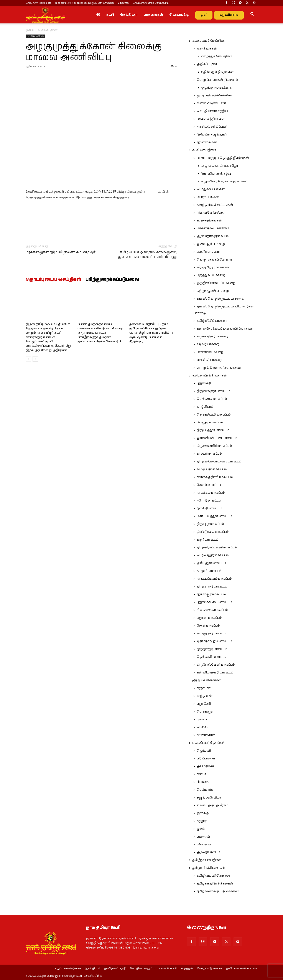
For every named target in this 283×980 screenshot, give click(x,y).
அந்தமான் (205, 696)
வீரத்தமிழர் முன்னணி (214, 267)
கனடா (201, 774)
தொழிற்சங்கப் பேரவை (215, 260)
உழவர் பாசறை (208, 344)
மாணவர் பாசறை (210, 352)
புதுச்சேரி (204, 383)
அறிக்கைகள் (207, 49)
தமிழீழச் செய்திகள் (207, 860)
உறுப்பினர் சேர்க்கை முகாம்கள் (225, 181)
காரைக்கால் (206, 735)
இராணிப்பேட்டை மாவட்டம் (217, 438)
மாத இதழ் (187, 968)
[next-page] (35, 359)
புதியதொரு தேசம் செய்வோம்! (151, 3)
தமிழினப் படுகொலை (213, 876)
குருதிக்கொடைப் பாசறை (216, 283)
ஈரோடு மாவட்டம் (209, 501)
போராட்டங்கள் (208, 197)
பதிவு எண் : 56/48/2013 (38, 3)
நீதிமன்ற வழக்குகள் (212, 135)
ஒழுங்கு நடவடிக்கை (216, 88)
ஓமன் (201, 829)
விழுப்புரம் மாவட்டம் (212, 469)
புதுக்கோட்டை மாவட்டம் (214, 602)
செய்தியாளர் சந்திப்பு (213, 111)
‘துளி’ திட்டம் (93, 968)
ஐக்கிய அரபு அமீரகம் (212, 805)
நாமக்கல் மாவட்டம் (211, 493)
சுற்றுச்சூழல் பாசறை (213, 291)
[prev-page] (28, 359)
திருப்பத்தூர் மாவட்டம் (213, 430)
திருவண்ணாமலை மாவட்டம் (219, 462)
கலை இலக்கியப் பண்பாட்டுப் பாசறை (225, 329)
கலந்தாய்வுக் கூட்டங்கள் (215, 205)
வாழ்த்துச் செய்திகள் (217, 56)
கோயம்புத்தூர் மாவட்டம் (214, 516)
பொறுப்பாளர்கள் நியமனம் (217, 80)
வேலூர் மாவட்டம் (210, 422)
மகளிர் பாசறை (208, 252)
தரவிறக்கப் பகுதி (115, 968)
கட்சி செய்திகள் (35, 36)
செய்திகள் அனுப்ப (142, 968)
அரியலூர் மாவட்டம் (211, 563)
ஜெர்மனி (204, 751)
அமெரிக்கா (205, 766)
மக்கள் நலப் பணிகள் (213, 228)
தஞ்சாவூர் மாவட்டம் (211, 594)
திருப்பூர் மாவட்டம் (210, 524)
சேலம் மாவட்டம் (209, 485)
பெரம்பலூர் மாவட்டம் (213, 555)
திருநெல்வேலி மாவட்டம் (216, 665)
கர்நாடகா (204, 688)
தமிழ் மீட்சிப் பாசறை (212, 321)
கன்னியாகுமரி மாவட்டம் (215, 673)
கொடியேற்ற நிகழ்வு (216, 174)
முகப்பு (30, 30)
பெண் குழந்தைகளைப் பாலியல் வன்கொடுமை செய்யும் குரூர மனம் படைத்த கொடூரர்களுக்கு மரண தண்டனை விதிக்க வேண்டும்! (101, 333)
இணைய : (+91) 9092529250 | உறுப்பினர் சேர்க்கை (84, 3)
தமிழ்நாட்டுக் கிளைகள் (210, 376)
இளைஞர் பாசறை (211, 244)
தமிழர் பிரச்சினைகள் (209, 868)
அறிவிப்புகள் (207, 64)
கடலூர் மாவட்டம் (209, 571)
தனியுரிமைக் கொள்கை (242, 968)
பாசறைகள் (153, 15)
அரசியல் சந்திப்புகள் (212, 127)
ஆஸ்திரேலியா (208, 852)
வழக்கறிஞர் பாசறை (212, 337)
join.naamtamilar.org (146, 948)
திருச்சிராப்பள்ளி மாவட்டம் (217, 548)
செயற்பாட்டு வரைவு (210, 968)
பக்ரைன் (203, 837)
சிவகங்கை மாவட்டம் (212, 610)
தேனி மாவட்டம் (208, 626)
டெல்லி (202, 727)
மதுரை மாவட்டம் (209, 618)
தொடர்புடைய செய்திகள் (53, 280)
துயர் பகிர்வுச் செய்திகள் (215, 96)
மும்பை (202, 719)
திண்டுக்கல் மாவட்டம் (213, 532)
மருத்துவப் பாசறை (211, 275)
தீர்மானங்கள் (207, 142)
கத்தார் (202, 821)
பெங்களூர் (205, 712)
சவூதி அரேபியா (209, 798)
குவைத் (203, 813)
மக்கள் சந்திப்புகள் (211, 119)
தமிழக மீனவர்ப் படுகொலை (218, 891)
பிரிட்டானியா (207, 759)
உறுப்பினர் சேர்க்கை (68, 968)
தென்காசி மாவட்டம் (211, 657)
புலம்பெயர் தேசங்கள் (209, 743)
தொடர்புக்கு (179, 15)
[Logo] (45, 15)
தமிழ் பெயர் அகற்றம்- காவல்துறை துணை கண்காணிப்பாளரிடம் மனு (147, 255)
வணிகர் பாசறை (209, 360)
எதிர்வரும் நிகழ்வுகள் (217, 72)
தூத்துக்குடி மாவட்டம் (212, 649)
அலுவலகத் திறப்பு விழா (220, 166)
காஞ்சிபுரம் (205, 407)
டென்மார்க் (205, 790)
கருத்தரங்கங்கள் (209, 221)
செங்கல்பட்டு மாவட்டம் (214, 415)
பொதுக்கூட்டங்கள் (211, 189)
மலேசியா (204, 845)
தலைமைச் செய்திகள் (209, 41)
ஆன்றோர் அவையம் (213, 236)
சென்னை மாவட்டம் (212, 399)
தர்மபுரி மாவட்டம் (209, 454)
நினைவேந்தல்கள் (211, 213)
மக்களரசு (123, 3)
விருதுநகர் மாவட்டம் (212, 634)
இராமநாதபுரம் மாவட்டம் (214, 641)
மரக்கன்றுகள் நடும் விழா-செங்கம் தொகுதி (61, 252)
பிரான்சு (203, 782)
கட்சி (110, 15)
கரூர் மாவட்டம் (207, 540)
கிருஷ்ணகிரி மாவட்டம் (214, 446)
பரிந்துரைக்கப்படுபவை (112, 280)
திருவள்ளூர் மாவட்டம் (213, 391)
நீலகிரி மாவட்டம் (209, 508)
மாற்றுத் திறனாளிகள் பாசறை (220, 368)
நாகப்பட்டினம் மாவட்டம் (214, 579)
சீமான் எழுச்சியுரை (211, 103)
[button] (252, 15)
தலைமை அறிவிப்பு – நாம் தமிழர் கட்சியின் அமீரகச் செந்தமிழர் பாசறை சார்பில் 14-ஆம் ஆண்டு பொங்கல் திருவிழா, (152, 333)
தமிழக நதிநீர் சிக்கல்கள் (215, 884)
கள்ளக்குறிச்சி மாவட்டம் (215, 477)
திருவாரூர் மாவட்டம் (212, 587)
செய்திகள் (129, 15)
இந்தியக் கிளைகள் (207, 680)
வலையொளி (168, 968)
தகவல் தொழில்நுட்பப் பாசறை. (220, 299)
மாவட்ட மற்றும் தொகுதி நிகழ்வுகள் (223, 158)
